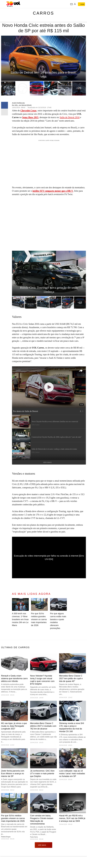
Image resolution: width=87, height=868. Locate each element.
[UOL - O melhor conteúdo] (13, 4)
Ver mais (63, 462)
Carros (43, 13)
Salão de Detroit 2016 (70, 117)
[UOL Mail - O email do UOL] (71, 4)
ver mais (44, 845)
